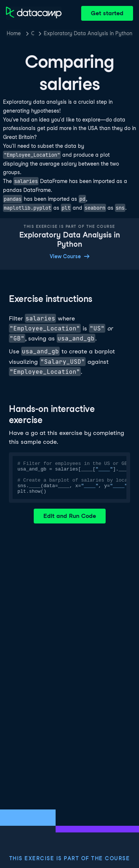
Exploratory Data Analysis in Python (88, 33)
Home (14, 33)
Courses (33, 33)
